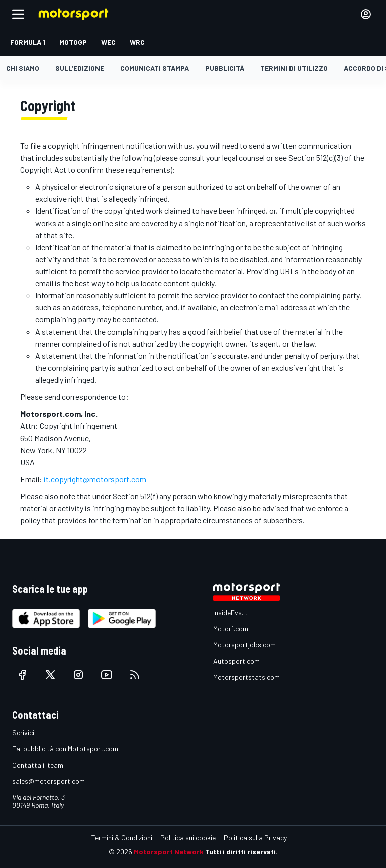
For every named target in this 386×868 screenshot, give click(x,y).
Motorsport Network (169, 852)
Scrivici (23, 733)
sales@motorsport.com (49, 781)
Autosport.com (236, 661)
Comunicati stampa (155, 68)
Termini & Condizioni (122, 838)
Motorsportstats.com (247, 677)
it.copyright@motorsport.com (95, 479)
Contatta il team (38, 765)
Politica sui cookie (188, 838)
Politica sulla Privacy (255, 838)
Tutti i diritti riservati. (242, 852)
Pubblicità (225, 68)
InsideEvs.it (230, 613)
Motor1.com (231, 629)
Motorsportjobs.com (245, 645)
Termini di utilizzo (294, 68)
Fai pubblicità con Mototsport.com (65, 749)
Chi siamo (23, 68)
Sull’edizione (80, 68)
